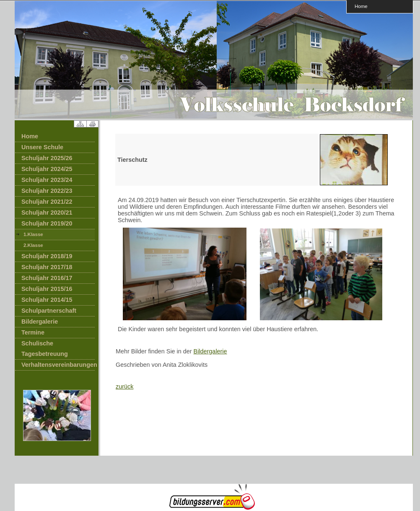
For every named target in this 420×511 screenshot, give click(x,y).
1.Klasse (33, 234)
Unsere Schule (42, 147)
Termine (33, 332)
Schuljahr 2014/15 (47, 300)
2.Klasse (33, 245)
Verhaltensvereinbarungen (58, 365)
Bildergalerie (40, 322)
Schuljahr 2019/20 (47, 223)
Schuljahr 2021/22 (47, 202)
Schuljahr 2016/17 (47, 278)
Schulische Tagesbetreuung (45, 349)
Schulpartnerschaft (49, 311)
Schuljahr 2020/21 (47, 213)
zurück (124, 386)
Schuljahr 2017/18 (47, 267)
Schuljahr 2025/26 (47, 158)
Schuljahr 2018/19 (47, 256)
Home (361, 6)
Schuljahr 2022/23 (47, 191)
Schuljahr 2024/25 (47, 169)
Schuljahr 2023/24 (47, 180)
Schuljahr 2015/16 (47, 289)
